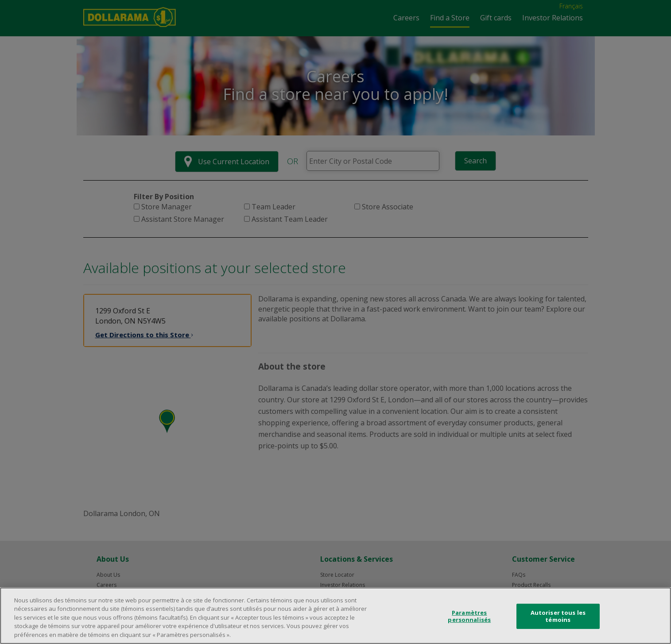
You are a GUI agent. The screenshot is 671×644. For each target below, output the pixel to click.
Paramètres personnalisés (469, 622)
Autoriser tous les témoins (558, 622)
